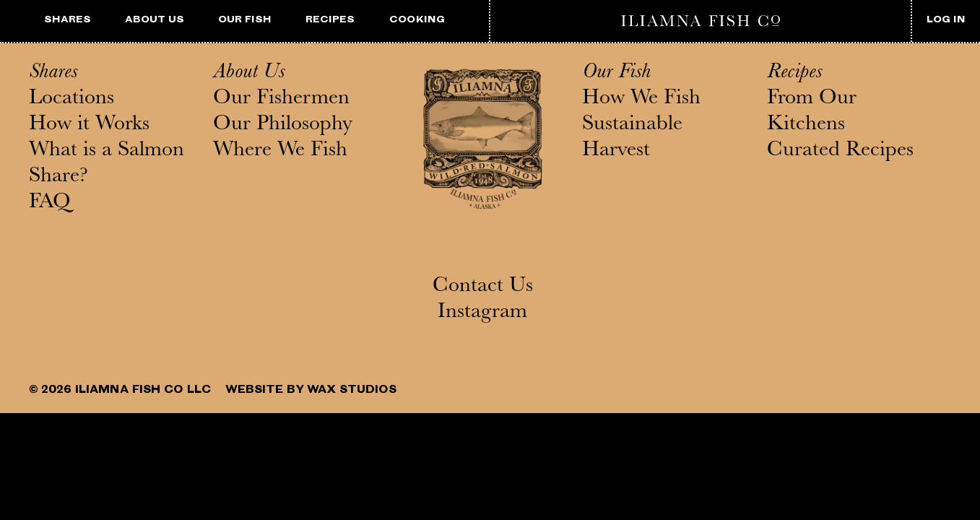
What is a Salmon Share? (107, 165)
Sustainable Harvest (632, 139)
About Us (249, 74)
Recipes (794, 74)
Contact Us (483, 287)
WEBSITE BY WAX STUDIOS (311, 391)
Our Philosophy (283, 126)
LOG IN (946, 21)
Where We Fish (280, 152)
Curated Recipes (840, 152)
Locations (71, 100)
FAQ (50, 204)
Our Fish (616, 74)
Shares (53, 74)
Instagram (482, 313)
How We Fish (641, 100)
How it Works (89, 126)
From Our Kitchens (812, 113)
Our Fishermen (281, 100)
